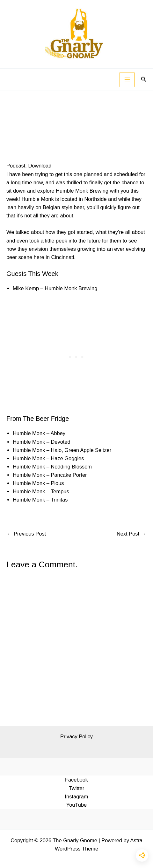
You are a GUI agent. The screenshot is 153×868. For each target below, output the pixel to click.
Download (40, 166)
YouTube (76, 805)
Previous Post (26, 534)
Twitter (76, 788)
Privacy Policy (76, 736)
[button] (144, 79)
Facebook (76, 780)
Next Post (131, 534)
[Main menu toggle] (127, 80)
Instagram (77, 796)
